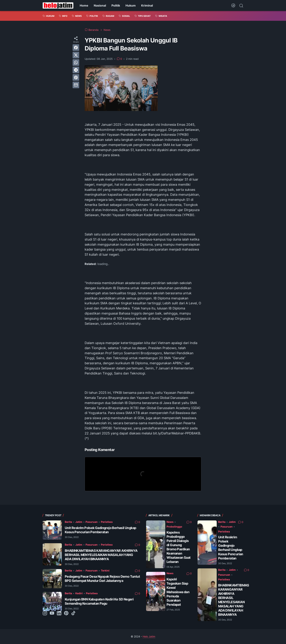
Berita (68, 522)
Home (84, 5)
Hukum (131, 5)
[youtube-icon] (52, 613)
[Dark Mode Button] (233, 5)
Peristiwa (107, 522)
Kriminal (147, 5)
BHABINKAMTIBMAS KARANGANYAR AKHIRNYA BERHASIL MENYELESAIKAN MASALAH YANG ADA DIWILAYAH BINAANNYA (101, 555)
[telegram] (76, 70)
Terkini (105, 570)
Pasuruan (92, 522)
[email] (76, 85)
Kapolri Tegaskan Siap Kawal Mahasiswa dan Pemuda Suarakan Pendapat (178, 592)
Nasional (100, 5)
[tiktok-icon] (73, 613)
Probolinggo (174, 527)
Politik (116, 5)
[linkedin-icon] (59, 613)
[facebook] (76, 48)
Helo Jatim (149, 636)
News (170, 522)
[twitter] (76, 55)
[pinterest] (76, 77)
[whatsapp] (76, 63)
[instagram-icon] (45, 613)
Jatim (79, 522)
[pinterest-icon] (66, 613)
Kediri (79, 593)
